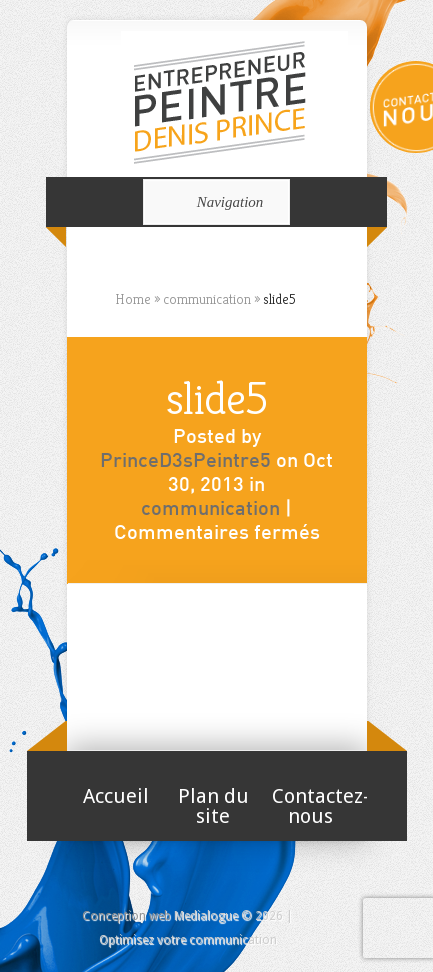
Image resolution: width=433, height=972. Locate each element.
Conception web (126, 916)
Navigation (213, 202)
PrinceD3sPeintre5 (185, 462)
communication (210, 510)
